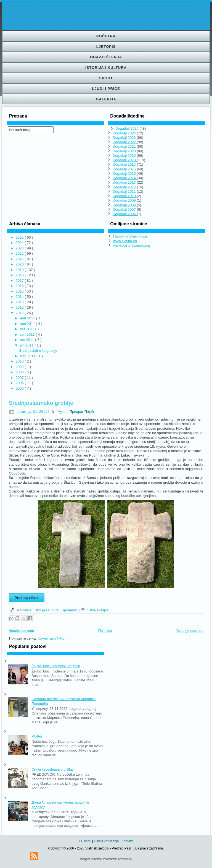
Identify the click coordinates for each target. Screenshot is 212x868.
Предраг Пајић (82, 412)
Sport (106, 78)
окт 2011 (27, 329)
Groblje (26, 610)
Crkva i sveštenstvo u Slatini (54, 769)
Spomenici (70, 610)
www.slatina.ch (125, 241)
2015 (20, 291)
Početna (106, 36)
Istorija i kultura (106, 68)
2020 (20, 264)
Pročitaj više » (27, 598)
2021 (20, 259)
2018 (20, 275)
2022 (20, 253)
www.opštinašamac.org (132, 245)
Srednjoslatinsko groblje (38, 350)
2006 (20, 383)
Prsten (37, 736)
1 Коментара (98, 610)
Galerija (106, 99)
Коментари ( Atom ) (54, 638)
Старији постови (190, 631)
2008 (20, 372)
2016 (20, 286)
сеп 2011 (28, 334)
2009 (20, 367)
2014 (20, 297)
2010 (20, 361)
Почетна (105, 631)
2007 (20, 378)
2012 (20, 307)
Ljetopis (106, 47)
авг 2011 (27, 340)
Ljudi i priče (106, 89)
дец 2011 (28, 318)
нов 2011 (28, 324)
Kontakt (127, 841)
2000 (20, 388)
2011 (20, 313)
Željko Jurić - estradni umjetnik (56, 666)
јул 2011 (27, 345)
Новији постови (21, 631)
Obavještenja (106, 57)
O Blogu (86, 841)
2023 (20, 248)
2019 (20, 270)
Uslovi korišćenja (107, 841)
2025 (20, 237)
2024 (20, 243)
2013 (20, 302)
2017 (20, 281)
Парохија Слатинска (130, 236)
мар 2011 (28, 356)
